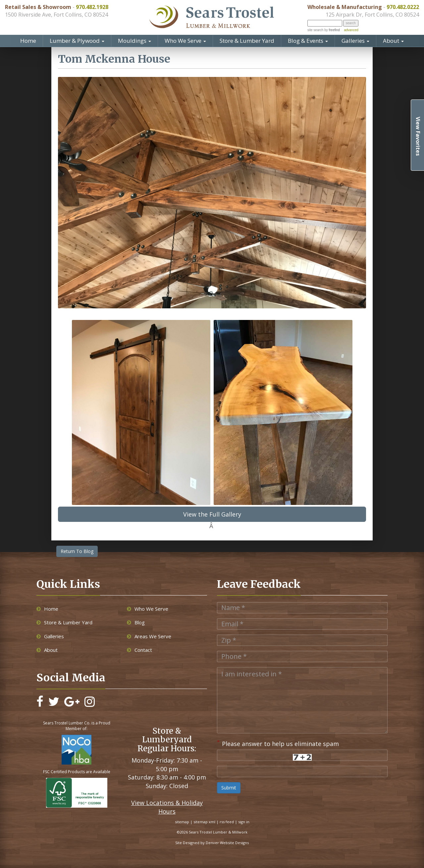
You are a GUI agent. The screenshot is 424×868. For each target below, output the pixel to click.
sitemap (182, 822)
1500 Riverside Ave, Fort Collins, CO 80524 (56, 15)
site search (315, 30)
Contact (139, 650)
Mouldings (134, 41)
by (331, 30)
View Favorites (418, 136)
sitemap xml (204, 822)
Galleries (355, 41)
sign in (244, 822)
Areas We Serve (149, 636)
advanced (351, 30)
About (393, 41)
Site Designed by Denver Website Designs (212, 843)
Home (28, 41)
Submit (229, 788)
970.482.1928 (92, 7)
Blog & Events (308, 41)
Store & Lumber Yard (247, 41)
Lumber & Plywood (77, 41)
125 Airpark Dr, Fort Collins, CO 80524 (372, 15)
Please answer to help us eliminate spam (278, 743)
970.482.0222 (403, 7)
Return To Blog (77, 551)
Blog (136, 622)
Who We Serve (185, 41)
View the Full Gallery (212, 514)
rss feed (227, 822)
